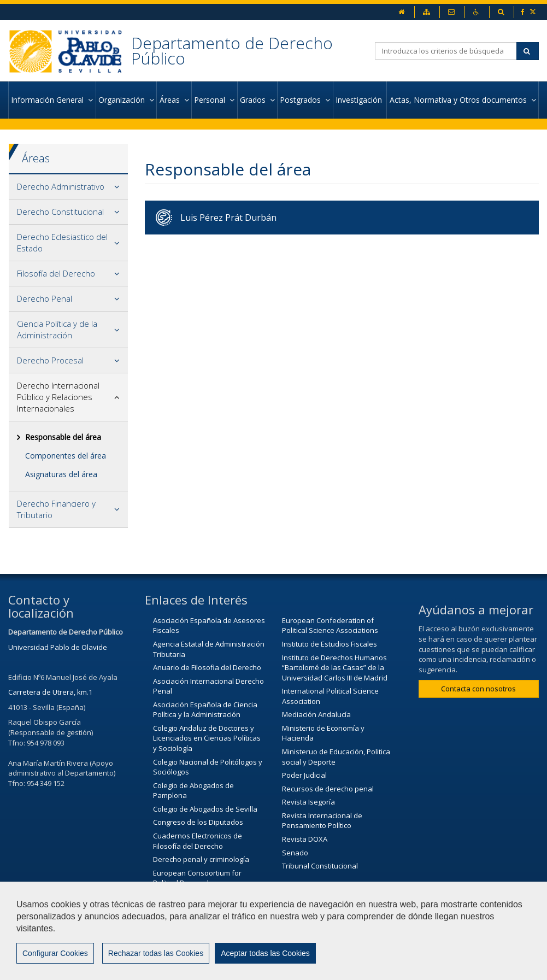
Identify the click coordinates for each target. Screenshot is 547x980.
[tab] (68, 187)
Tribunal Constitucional (320, 866)
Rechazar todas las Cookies (156, 953)
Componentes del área (66, 456)
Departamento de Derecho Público (232, 51)
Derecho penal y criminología (201, 859)
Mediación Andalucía (316, 714)
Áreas (36, 158)
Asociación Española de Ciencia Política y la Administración (205, 710)
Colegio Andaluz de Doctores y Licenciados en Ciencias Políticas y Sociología (207, 738)
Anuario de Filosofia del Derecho (207, 667)
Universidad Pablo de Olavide (58, 647)
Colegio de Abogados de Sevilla (205, 809)
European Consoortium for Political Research (197, 878)
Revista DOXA (305, 839)
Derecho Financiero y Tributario (56, 509)
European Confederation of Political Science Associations (330, 626)
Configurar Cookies (55, 953)
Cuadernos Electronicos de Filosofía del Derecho (198, 841)
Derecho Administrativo (61, 186)
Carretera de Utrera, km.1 (50, 692)
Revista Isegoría (308, 802)
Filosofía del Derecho (56, 273)
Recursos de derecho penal (328, 789)
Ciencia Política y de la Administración (57, 329)
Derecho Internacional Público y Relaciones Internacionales (58, 397)
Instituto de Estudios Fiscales (330, 644)
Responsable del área (63, 437)
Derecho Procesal (50, 360)
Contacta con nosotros (478, 689)
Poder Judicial (304, 775)
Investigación (360, 100)
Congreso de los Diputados (198, 822)
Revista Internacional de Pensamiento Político (322, 821)
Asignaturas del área (61, 474)
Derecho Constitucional (60, 212)
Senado (295, 853)
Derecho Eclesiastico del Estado (62, 242)
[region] (273, 931)
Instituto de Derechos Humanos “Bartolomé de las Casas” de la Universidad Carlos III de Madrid (335, 668)
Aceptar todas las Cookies (265, 953)
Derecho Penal (45, 298)
